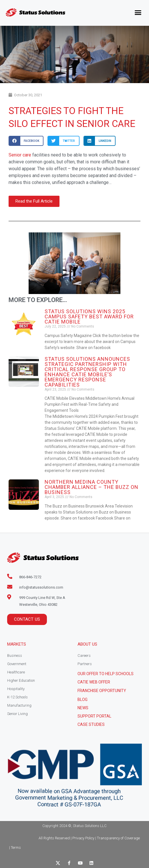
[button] (138, 13)
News (83, 708)
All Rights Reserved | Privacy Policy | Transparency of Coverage (89, 838)
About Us (87, 644)
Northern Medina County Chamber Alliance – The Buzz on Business (92, 487)
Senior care (20, 155)
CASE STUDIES (91, 724)
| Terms (15, 848)
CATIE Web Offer (94, 682)
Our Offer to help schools (106, 674)
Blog (83, 700)
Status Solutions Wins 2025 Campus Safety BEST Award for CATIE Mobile (89, 317)
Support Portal (94, 716)
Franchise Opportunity (102, 691)
